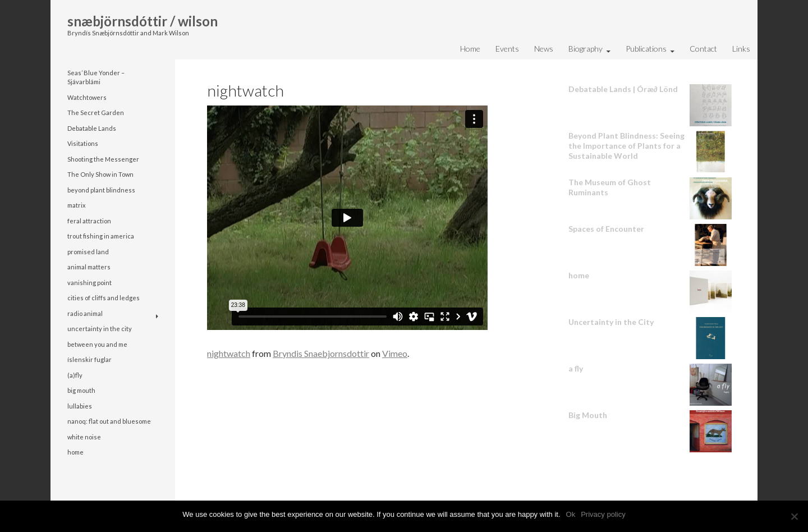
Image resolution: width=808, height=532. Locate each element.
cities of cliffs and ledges (104, 298)
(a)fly (75, 375)
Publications (646, 49)
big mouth (81, 390)
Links (741, 49)
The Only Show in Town (100, 174)
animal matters (89, 267)
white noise (84, 437)
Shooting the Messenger (103, 159)
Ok (571, 514)
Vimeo (395, 353)
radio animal (85, 313)
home (75, 452)
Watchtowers (87, 97)
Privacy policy (603, 514)
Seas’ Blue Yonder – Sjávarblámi (96, 77)
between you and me (97, 344)
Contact (703, 49)
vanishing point (89, 283)
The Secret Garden (96, 113)
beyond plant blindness (101, 190)
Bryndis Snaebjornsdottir (321, 353)
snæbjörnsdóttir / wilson (143, 21)
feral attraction (89, 221)
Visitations (83, 143)
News (544, 49)
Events (507, 49)
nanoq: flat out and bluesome (109, 421)
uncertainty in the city (100, 329)
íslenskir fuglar (89, 359)
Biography (586, 49)
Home (470, 49)
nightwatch (229, 353)
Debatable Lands (92, 128)
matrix (77, 205)
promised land (88, 252)
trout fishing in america (101, 236)
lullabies (80, 406)
